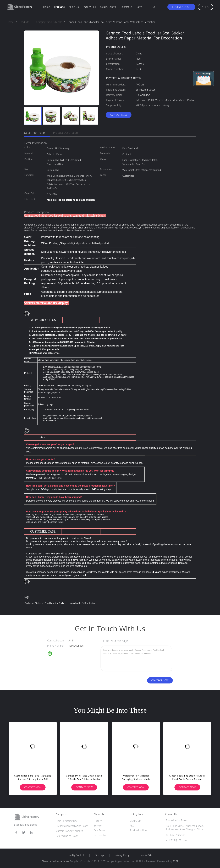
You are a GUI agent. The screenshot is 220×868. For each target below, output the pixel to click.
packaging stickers (34, 603)
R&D (132, 826)
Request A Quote (181, 7)
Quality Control (108, 7)
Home (47, 7)
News (139, 7)
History (98, 821)
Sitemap (99, 855)
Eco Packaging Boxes (67, 836)
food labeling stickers (56, 603)
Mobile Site (146, 855)
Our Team (99, 830)
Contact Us (126, 7)
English (205, 7)
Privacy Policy (122, 855)
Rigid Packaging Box (67, 821)
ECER (175, 861)
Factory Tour (89, 7)
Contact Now (119, 115)
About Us (74, 7)
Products (59, 7)
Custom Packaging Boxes (70, 831)
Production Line (138, 830)
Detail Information (35, 133)
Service (98, 826)
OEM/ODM (135, 821)
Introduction (101, 835)
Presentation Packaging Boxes (72, 826)
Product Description (66, 133)
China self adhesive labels (56, 861)
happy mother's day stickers (82, 603)
